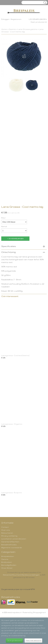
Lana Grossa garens (27, 29)
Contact (5, 527)
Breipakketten (8, 556)
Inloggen (5, 19)
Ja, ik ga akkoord (14, 641)
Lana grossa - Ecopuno (12, 493)
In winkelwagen (16, 239)
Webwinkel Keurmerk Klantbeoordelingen (21, 575)
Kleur (3, 218)
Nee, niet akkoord (33, 641)
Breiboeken (7, 562)
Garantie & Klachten (10, 542)
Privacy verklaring (9, 536)
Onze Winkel (7, 568)
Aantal (4, 226)
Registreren (16, 19)
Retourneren (7, 533)
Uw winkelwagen (38, 19)
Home (4, 29)
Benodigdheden (9, 565)
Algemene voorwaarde (12, 548)
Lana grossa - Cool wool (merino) (15, 355)
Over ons (6, 530)
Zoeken (44, 3)
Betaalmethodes (9, 545)
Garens (12, 29)
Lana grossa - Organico (12, 424)
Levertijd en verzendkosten (14, 539)
